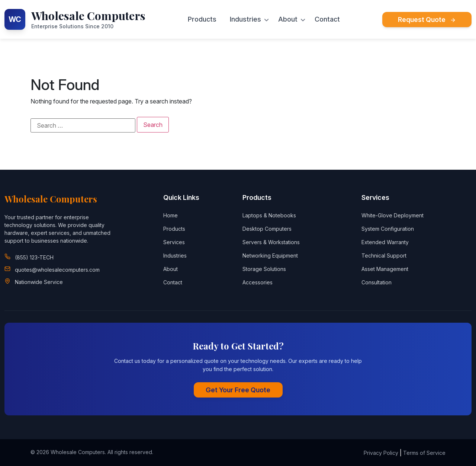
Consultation (377, 282)
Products (202, 19)
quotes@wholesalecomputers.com (57, 270)
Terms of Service (424, 453)
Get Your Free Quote (238, 390)
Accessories (258, 282)
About (288, 19)
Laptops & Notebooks (269, 215)
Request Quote (427, 20)
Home (171, 215)
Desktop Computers (267, 229)
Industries (245, 19)
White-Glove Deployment (393, 215)
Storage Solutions (264, 269)
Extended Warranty (385, 242)
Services (174, 242)
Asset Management (385, 269)
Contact (327, 19)
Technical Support (384, 256)
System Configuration (388, 229)
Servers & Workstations (271, 242)
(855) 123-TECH (34, 257)
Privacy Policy (381, 453)
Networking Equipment (270, 256)
